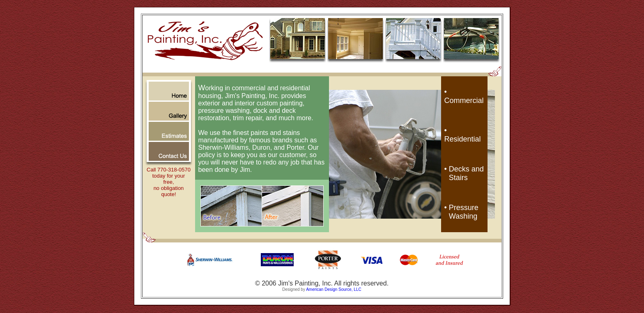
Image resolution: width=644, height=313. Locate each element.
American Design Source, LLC (334, 289)
